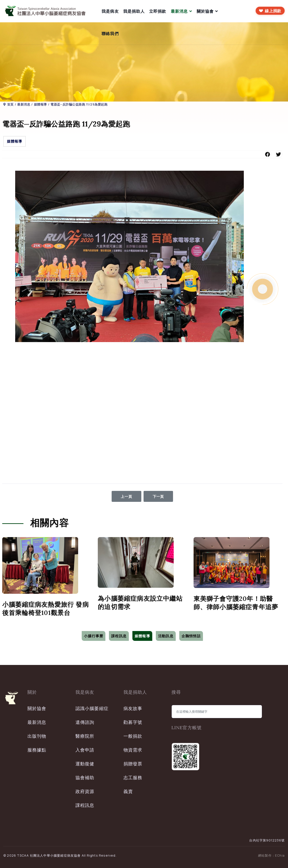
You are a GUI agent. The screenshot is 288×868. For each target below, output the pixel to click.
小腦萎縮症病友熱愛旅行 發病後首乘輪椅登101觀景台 (46, 609)
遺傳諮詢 (85, 722)
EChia (280, 855)
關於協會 (205, 11)
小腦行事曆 (94, 636)
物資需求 (133, 750)
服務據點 (37, 750)
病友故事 (133, 708)
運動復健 (85, 764)
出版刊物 (37, 736)
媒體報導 (15, 141)
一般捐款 (133, 736)
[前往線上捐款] (270, 11)
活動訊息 (166, 636)
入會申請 (85, 750)
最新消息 (179, 11)
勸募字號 (133, 722)
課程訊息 (119, 636)
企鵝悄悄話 (191, 636)
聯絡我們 (110, 33)
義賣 (128, 791)
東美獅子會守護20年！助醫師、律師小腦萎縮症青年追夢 (236, 603)
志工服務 (133, 778)
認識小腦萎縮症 (92, 708)
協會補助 (85, 778)
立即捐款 (158, 11)
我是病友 (110, 11)
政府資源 (85, 791)
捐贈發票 (133, 764)
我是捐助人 (134, 11)
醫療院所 (85, 736)
